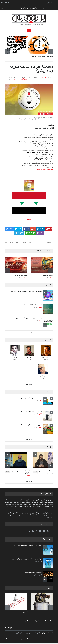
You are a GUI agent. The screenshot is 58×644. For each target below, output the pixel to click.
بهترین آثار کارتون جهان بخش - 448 (31, 412)
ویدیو (28, 476)
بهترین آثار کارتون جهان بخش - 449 (31, 398)
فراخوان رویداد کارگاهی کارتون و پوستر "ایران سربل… (26, 559)
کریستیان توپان (46, 358)
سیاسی (26, 615)
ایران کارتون (24, 79)
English (27, 639)
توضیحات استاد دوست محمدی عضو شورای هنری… (48, 472)
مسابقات (43, 78)
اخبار (41, 548)
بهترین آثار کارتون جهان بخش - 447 (31, 425)
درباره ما (21, 639)
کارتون (52, 615)
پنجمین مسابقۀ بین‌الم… (21, 275)
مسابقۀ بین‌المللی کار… (47, 275)
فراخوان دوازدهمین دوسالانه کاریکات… (42, 56)
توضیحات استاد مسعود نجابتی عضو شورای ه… (21, 472)
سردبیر (14, 639)
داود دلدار (29, 358)
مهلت (40, 294)
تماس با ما (8, 639)
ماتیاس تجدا (49, 612)
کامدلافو (25, 612)
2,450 (36, 472)
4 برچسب (14, 79)
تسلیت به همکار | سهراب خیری (33, 572)
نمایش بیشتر (29, 333)
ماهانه (18, 242)
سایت (24, 242)
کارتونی (31, 242)
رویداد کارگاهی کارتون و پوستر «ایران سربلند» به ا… (27, 546)
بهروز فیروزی (15, 358)
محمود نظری (43, 376)
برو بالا (10, 628)
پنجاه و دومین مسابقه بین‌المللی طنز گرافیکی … (28, 305)
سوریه (12, 242)
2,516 (8, 472)
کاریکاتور (36, 621)
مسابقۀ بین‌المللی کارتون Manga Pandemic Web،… (26, 291)
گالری (40, 401)
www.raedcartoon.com (45, 170)
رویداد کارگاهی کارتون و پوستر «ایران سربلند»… (31, 8)
